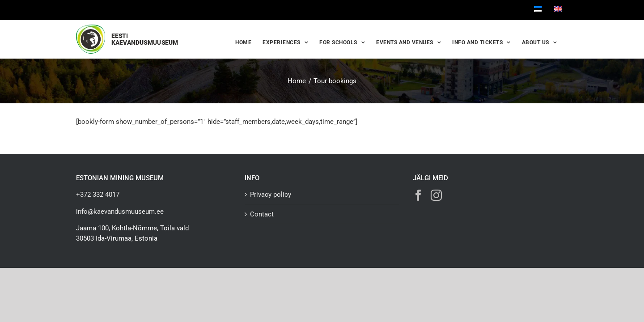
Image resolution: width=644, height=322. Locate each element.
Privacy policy (271, 195)
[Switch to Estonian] (538, 10)
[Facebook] (418, 195)
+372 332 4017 (98, 195)
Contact (262, 214)
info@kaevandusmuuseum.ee (120, 212)
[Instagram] (436, 195)
